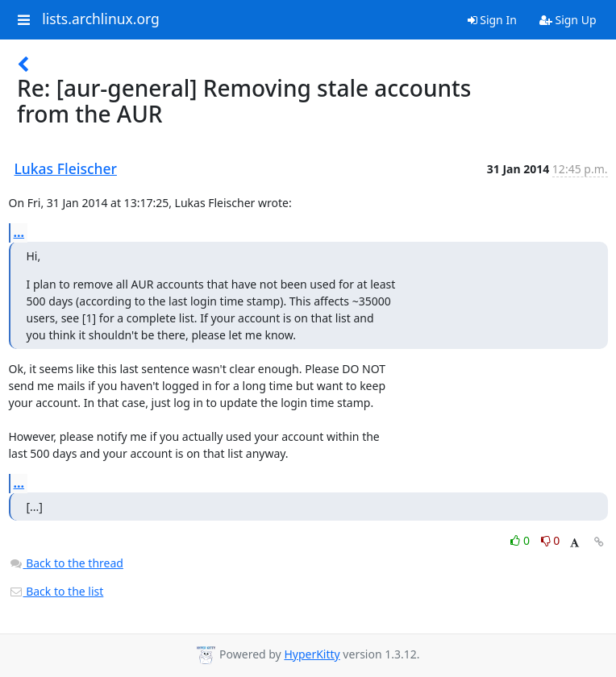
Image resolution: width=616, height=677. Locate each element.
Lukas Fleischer (66, 168)
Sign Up (568, 20)
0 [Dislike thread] (551, 540)
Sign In (492, 20)
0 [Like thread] (521, 540)
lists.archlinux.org (101, 19)
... (19, 232)
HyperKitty (312, 654)
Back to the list (56, 591)
